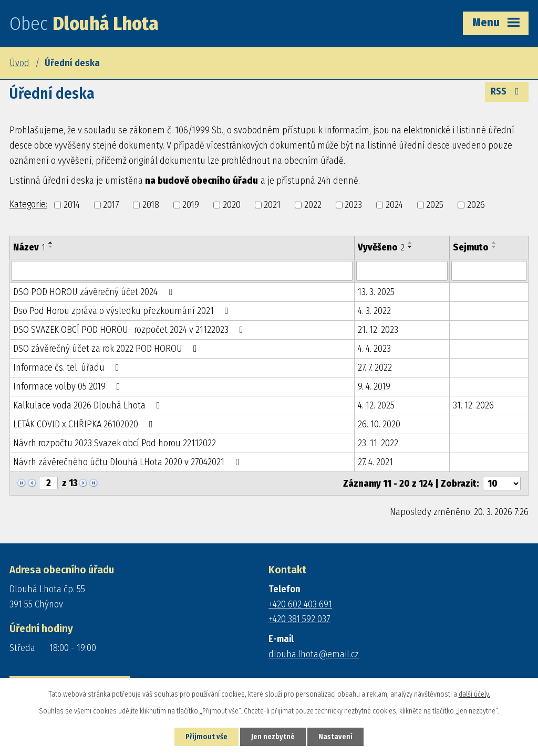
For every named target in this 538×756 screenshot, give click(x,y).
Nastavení (335, 737)
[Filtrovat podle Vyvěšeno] (402, 271)
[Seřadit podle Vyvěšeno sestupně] (410, 247)
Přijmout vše (206, 737)
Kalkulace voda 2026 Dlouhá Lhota (89, 405)
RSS (507, 91)
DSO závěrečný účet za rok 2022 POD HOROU (107, 349)
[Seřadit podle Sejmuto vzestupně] (494, 243)
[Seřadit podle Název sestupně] (51, 247)
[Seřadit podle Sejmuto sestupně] (494, 247)
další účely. (474, 694)
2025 (435, 205)
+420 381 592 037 (299, 619)
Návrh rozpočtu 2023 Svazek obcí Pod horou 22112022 (115, 443)
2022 (313, 205)
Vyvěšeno (381, 247)
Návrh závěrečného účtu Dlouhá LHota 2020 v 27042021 (128, 462)
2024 (394, 205)
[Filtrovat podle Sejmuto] (489, 271)
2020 (232, 205)
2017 (111, 205)
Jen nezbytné (273, 737)
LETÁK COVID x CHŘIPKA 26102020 (85, 424)
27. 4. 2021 (375, 462)
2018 (151, 205)
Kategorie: (28, 204)
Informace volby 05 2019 (69, 386)
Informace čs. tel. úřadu (68, 367)
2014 (72, 205)
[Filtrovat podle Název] (182, 271)
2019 (191, 205)
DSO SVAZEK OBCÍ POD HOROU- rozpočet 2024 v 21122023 (130, 330)
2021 (272, 205)
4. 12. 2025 (376, 405)
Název (29, 247)
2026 (476, 205)
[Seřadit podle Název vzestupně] (51, 243)
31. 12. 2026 (473, 405)
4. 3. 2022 (374, 311)
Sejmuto (471, 247)
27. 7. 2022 (375, 367)
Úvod (19, 63)
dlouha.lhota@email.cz (314, 654)
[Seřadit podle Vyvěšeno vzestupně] (410, 243)
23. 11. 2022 (378, 443)
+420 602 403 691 (300, 604)
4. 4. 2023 (374, 349)
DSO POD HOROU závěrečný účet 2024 (95, 292)
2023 (353, 205)
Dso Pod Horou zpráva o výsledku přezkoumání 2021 (123, 311)
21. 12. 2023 (378, 330)
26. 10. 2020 (379, 424)
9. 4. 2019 (374, 386)
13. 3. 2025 (376, 292)
